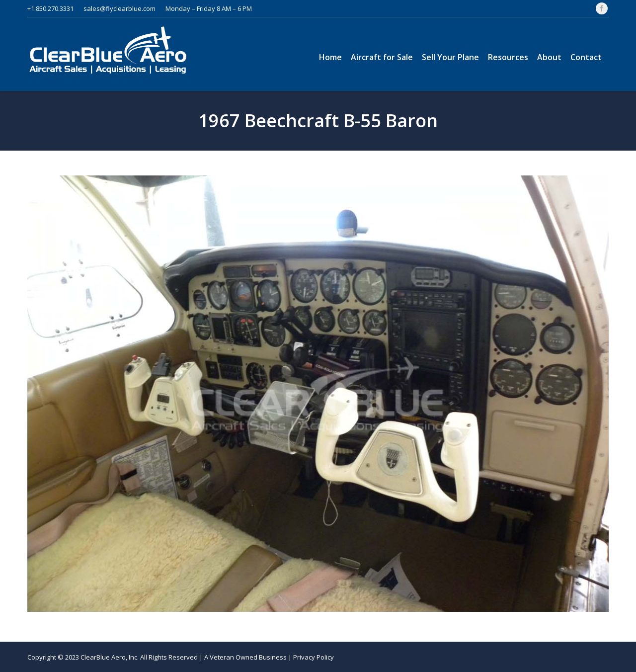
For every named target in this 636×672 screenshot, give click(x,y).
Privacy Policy (314, 657)
